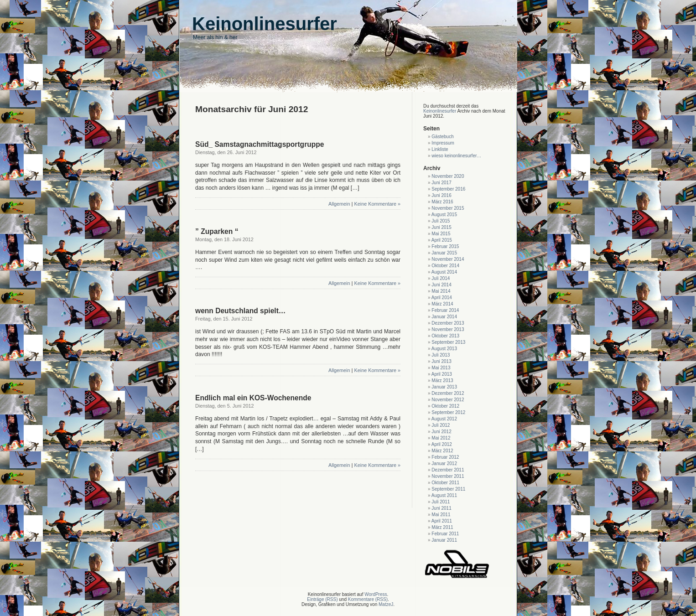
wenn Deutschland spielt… (240, 311)
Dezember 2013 (448, 323)
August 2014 (444, 272)
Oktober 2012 (445, 406)
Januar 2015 (444, 253)
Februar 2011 (445, 534)
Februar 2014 (445, 310)
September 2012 (448, 412)
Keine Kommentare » (377, 204)
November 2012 (448, 400)
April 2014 (442, 298)
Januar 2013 (444, 387)
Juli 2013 (441, 355)
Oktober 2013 (445, 336)
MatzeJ (386, 604)
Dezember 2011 (448, 470)
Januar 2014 (444, 317)
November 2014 (448, 259)
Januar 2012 (444, 463)
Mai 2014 (441, 291)
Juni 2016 (441, 195)
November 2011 (448, 476)
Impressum (443, 143)
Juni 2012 (441, 432)
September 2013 (448, 342)
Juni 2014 (441, 285)
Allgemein (339, 204)
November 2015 (448, 208)
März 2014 (442, 304)
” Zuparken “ (217, 231)
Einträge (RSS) (322, 599)
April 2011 (442, 521)
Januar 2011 (444, 540)
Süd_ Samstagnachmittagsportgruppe (260, 144)
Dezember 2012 (448, 393)
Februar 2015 (445, 246)
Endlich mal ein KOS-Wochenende (253, 398)
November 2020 (448, 176)
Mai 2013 (441, 368)
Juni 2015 (441, 227)
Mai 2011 (441, 515)
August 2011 (444, 495)
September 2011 (448, 489)
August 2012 (444, 419)
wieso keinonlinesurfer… (456, 156)
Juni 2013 (441, 361)
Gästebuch (442, 137)
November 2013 (448, 329)
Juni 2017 (441, 183)
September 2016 (448, 189)
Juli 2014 (441, 278)
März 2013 (442, 380)
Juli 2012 (441, 425)
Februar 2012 (445, 457)
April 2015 (442, 240)
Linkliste (440, 149)
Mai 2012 (441, 438)
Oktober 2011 (445, 483)
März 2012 (442, 451)
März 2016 (442, 202)
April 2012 (442, 444)
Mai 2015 (441, 234)
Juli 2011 (441, 502)
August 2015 (444, 215)
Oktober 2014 (445, 266)
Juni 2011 (441, 508)
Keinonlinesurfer (440, 111)
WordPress (376, 594)
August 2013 (444, 349)
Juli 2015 (441, 221)
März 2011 (442, 527)
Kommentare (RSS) (368, 599)
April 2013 (442, 374)
